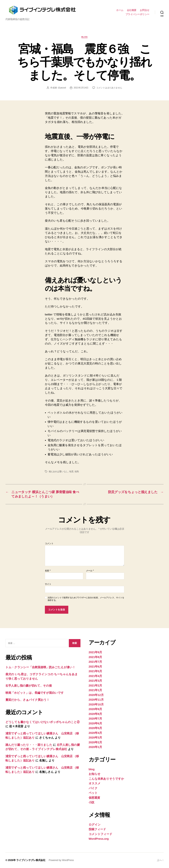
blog (85, 37)
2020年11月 (96, 700)
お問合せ (145, 10)
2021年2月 (95, 685)
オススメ (95, 783)
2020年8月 (95, 714)
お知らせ (95, 774)
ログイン (95, 825)
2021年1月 (95, 690)
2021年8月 (95, 657)
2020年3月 (95, 737)
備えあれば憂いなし (58, 471)
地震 (71, 471)
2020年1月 (95, 747)
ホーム (120, 10)
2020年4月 (95, 733)
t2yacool (62, 88)
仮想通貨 (94, 798)
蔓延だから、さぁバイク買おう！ (27, 700)
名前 (48, 571)
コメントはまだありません (109, 88)
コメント (49, 543)
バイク (93, 788)
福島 (77, 471)
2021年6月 (95, 666)
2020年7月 (95, 719)
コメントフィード (101, 834)
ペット (93, 793)
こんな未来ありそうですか (106, 779)
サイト (48, 584)
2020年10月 (96, 704)
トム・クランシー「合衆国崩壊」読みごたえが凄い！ (40, 667)
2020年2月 (95, 742)
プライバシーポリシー (137, 14)
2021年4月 (95, 676)
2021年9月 (95, 652)
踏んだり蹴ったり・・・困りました (29, 745)
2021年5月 (95, 671)
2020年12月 (96, 695)
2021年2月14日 (81, 88)
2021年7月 (95, 662)
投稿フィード (97, 829)
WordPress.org (99, 839)
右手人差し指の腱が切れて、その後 (29, 686)
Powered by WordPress (61, 860)
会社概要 (132, 10)
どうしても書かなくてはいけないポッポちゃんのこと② (42, 722)
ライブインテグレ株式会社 (31, 860)
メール (90, 571)
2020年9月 (95, 709)
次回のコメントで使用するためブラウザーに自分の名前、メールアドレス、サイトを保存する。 (86, 599)
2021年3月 (95, 681)
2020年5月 (95, 728)
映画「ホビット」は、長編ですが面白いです (35, 693)
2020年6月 (95, 723)
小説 (91, 802)
